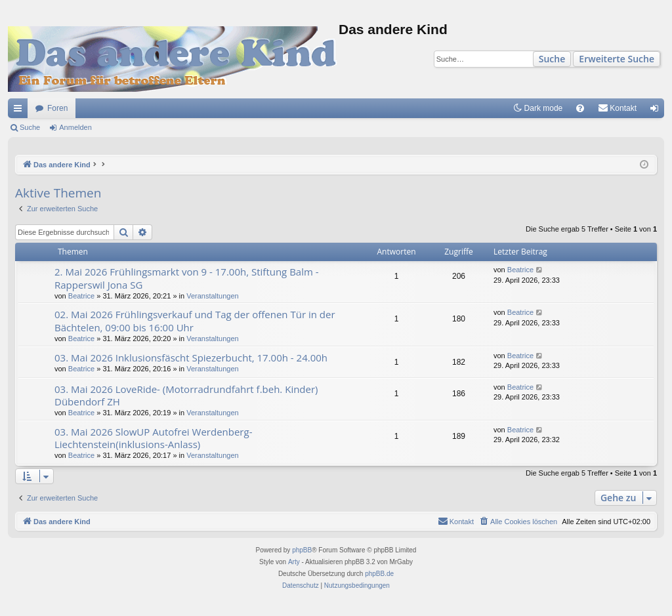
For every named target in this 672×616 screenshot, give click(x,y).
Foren (57, 108)
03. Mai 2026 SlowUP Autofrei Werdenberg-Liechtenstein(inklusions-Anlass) (153, 438)
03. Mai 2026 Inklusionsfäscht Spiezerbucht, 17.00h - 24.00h (191, 358)
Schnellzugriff (20, 111)
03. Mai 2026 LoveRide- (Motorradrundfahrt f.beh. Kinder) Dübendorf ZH (186, 395)
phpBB (302, 550)
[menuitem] (580, 108)
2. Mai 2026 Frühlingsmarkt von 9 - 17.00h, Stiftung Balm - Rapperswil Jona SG (187, 278)
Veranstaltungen (213, 296)
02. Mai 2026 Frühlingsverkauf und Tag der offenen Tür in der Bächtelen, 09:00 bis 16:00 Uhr (195, 320)
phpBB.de (379, 574)
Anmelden (75, 127)
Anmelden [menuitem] (657, 111)
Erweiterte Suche (617, 59)
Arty (294, 562)
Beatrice (81, 296)
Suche (552, 59)
